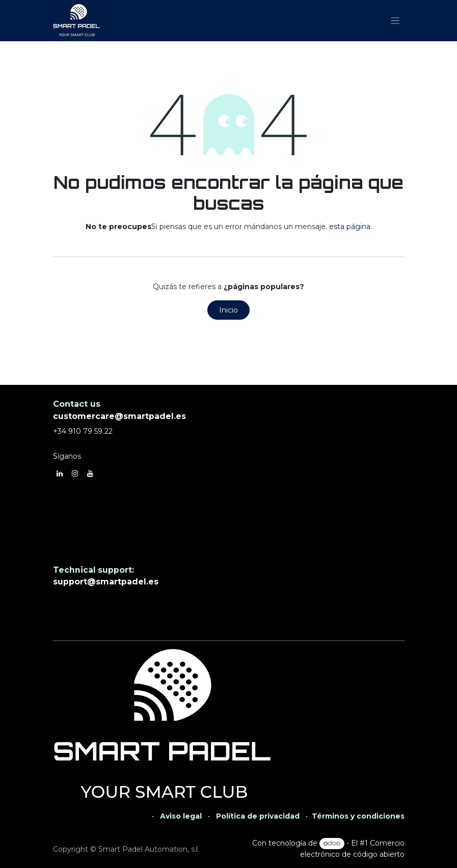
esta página (350, 227)
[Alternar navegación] (395, 21)
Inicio (228, 310)
